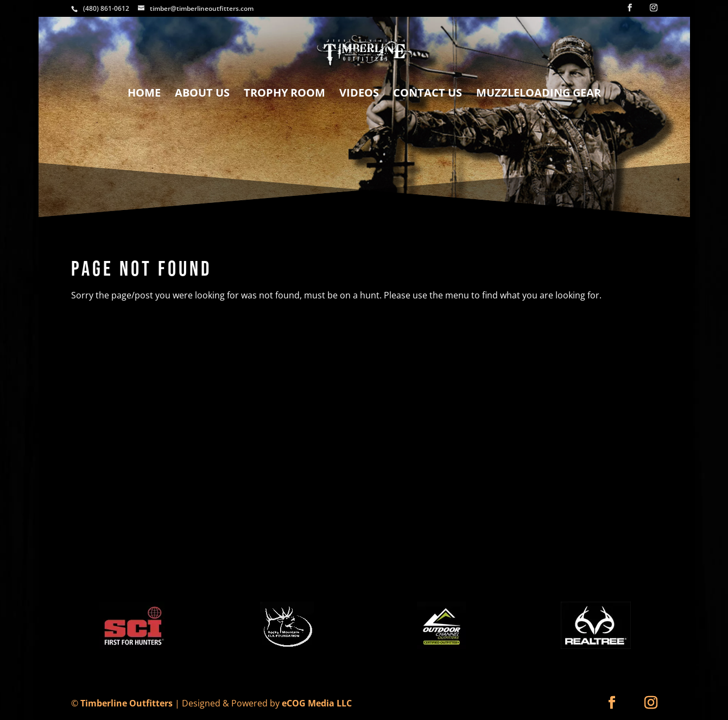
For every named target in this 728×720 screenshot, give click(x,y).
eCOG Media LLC (317, 703)
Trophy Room (284, 94)
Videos (359, 94)
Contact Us (428, 94)
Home (144, 94)
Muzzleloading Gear (539, 94)
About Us (202, 94)
